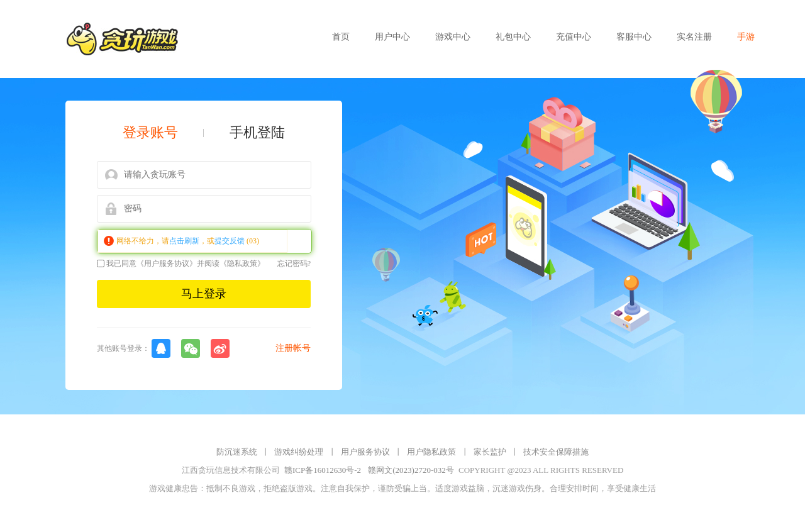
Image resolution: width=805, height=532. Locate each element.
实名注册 (694, 37)
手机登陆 (257, 133)
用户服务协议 (365, 452)
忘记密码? (294, 263)
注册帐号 (293, 348)
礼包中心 (513, 37)
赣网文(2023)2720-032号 (411, 470)
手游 (746, 37)
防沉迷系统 (237, 452)
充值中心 (574, 37)
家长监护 (490, 452)
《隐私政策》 (242, 263)
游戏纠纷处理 (299, 452)
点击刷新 (184, 241)
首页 (341, 37)
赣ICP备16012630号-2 (323, 470)
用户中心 (392, 37)
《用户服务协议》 (167, 263)
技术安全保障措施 (556, 452)
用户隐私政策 (431, 452)
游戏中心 (453, 37)
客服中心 (634, 37)
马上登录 (204, 294)
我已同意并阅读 (181, 263)
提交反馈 (230, 241)
